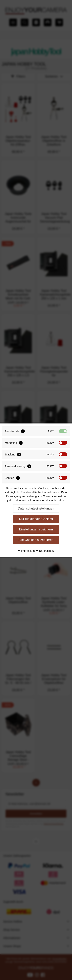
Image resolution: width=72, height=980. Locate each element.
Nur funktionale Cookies (36, 519)
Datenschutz (45, 551)
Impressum (26, 551)
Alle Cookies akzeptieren (36, 540)
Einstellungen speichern (36, 529)
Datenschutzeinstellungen (36, 508)
